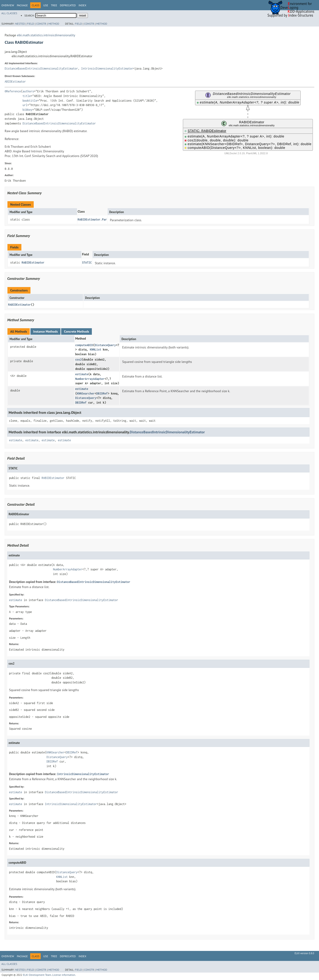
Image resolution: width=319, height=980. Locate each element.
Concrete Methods (76, 331)
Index (82, 5)
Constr (41, 24)
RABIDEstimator (33, 263)
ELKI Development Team (37, 975)
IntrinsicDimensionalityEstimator (107, 69)
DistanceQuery (105, 345)
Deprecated (68, 5)
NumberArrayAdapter (90, 379)
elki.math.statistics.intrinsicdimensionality (46, 35)
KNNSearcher (86, 393)
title (27, 96)
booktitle (30, 101)
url (25, 105)
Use (46, 5)
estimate (82, 374)
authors (28, 91)
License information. (64, 975)
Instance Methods (45, 331)
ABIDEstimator (15, 82)
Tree (54, 5)
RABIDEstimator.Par (92, 219)
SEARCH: (30, 15)
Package (22, 5)
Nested (20, 24)
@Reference (13, 91)
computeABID (84, 345)
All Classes (9, 13)
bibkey (27, 110)
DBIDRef (102, 393)
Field (30, 24)
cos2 (78, 360)
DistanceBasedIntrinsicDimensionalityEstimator (41, 69)
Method (54, 24)
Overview (8, 5)
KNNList (95, 350)
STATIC (87, 263)
